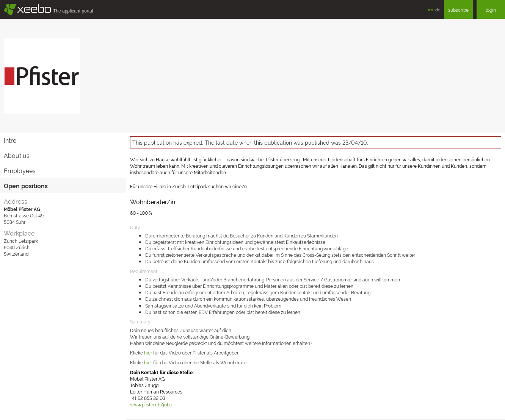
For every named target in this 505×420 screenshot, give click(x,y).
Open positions (26, 186)
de (438, 9)
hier (148, 362)
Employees (20, 170)
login (491, 10)
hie (147, 352)
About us (17, 155)
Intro (10, 140)
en (431, 9)
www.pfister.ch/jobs (151, 404)
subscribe (458, 10)
